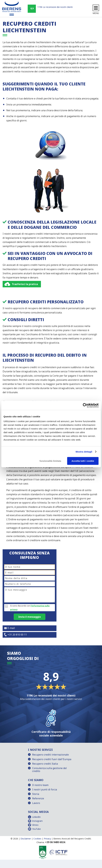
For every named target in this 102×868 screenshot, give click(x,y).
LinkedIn (36, 817)
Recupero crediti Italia (45, 764)
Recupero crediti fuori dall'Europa (52, 759)
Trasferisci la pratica (25, 284)
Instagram (37, 821)
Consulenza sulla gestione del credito (49, 770)
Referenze (38, 798)
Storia (36, 794)
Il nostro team (40, 785)
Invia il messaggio (30, 617)
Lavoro (36, 803)
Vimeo (35, 825)
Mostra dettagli (84, 452)
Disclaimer (26, 839)
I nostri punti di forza (45, 789)
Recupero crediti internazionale (50, 755)
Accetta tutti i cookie (83, 461)
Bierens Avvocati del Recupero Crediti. (72, 839)
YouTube (36, 829)
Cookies (37, 839)
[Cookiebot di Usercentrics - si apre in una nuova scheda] (85, 405)
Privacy (47, 839)
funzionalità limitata (50, 461)
